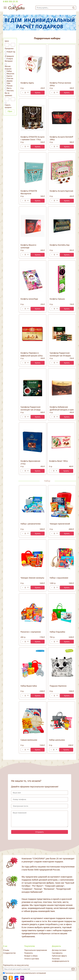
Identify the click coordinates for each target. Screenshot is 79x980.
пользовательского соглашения (33, 973)
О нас (5, 946)
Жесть (9, 88)
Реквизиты (29, 953)
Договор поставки (59, 950)
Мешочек (11, 74)
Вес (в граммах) (8, 94)
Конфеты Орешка (57, 299)
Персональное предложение (36, 950)
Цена (7, 41)
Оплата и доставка (32, 959)
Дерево (10, 81)
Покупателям (30, 946)
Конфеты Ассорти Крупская (61, 191)
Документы (56, 946)
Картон (10, 76)
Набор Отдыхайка (57, 632)
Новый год (11, 52)
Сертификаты (57, 953)
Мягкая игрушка (8, 67)
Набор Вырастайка (29, 686)
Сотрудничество (9, 953)
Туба (9, 83)
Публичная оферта (59, 956)
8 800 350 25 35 (10, 1)
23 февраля (9, 56)
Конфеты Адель (27, 83)
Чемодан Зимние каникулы (32, 578)
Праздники (9, 48)
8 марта (10, 59)
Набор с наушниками (59, 578)
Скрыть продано (8, 106)
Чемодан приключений (60, 524)
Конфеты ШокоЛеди (29, 299)
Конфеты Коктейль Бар (60, 245)
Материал (9, 61)
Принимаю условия (26, 973)
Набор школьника (57, 740)
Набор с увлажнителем (31, 524)
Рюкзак (10, 86)
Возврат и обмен (31, 956)
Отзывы (6, 950)
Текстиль (10, 91)
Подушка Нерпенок (58, 686)
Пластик (10, 78)
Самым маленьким (29, 740)
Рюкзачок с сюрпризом (31, 632)
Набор (9, 71)
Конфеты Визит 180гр (58, 461)
